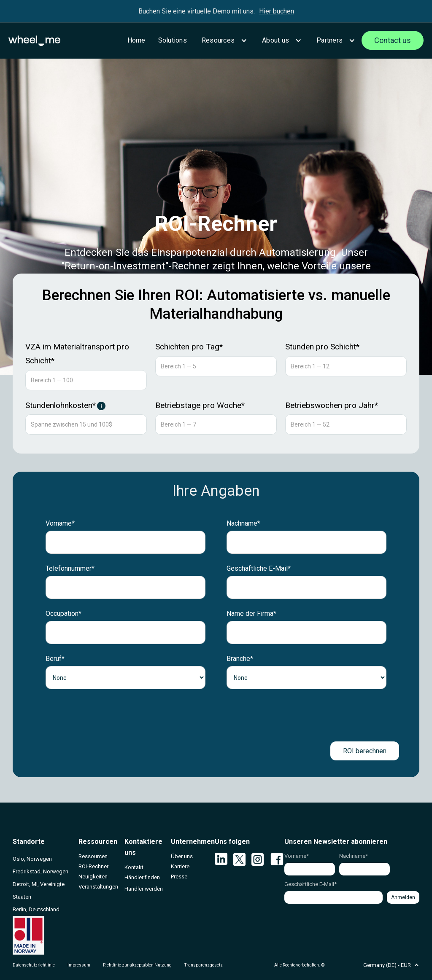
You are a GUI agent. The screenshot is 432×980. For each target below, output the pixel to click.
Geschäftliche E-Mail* (259, 568)
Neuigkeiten (93, 877)
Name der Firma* (251, 614)
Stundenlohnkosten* (61, 405)
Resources (218, 40)
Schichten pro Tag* (189, 347)
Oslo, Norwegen (32, 859)
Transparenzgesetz (204, 965)
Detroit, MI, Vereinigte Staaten (39, 890)
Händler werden (144, 889)
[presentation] (216, 715)
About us (275, 40)
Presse (179, 877)
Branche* (240, 659)
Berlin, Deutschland (36, 909)
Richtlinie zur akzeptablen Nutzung (137, 965)
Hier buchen (277, 11)
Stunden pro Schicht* (322, 347)
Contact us (393, 40)
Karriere (180, 866)
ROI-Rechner (93, 866)
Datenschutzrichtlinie (34, 965)
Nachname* (243, 523)
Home (136, 40)
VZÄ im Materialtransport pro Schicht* (77, 354)
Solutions (173, 40)
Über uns (182, 856)
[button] (223, 40)
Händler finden (142, 877)
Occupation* (63, 614)
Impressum (79, 965)
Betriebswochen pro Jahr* (332, 405)
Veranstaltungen (98, 887)
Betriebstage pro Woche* (200, 405)
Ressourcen (93, 856)
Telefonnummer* (70, 568)
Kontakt (134, 867)
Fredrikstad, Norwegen (40, 871)
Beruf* (55, 659)
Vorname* (60, 523)
